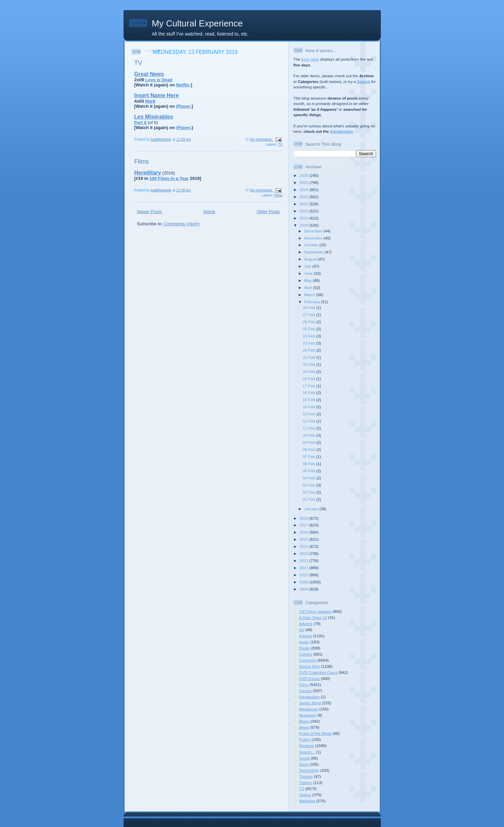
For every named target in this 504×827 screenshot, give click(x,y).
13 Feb (310, 414)
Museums (308, 715)
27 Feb (310, 315)
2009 (304, 582)
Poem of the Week (315, 733)
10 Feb (310, 435)
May (309, 280)
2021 (304, 211)
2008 (304, 589)
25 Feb (310, 329)
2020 (304, 218)
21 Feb (310, 357)
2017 (304, 525)
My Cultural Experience (198, 23)
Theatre (306, 776)
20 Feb (310, 364)
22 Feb (310, 350)
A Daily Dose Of (313, 617)
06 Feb (310, 464)
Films (142, 162)
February (313, 302)
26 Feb (310, 322)
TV (138, 63)
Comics (306, 654)
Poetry (305, 739)
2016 (304, 532)
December (314, 231)
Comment (308, 660)
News (304, 727)
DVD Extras (310, 678)
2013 (304, 553)
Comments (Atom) (182, 224)
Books (305, 648)
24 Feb (310, 336)
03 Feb (310, 485)
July (308, 266)
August (311, 259)
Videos (305, 795)
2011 (304, 568)
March (310, 295)
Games (306, 691)
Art (302, 630)
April (309, 287)
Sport (304, 764)
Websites (307, 801)
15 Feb (310, 400)
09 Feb (310, 442)
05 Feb (310, 471)
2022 (304, 204)
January (312, 509)
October (312, 245)
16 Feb (310, 392)
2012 (304, 561)
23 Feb (310, 343)
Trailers (306, 782)
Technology (309, 770)
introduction (342, 131)
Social (305, 758)
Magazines (309, 709)
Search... (307, 752)
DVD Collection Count (319, 672)
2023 (304, 197)
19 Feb (310, 371)
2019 (304, 225)
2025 (304, 182)
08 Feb (310, 449)
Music (304, 721)
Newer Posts (150, 212)
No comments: (262, 139)
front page (310, 59)
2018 (304, 518)
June (309, 273)
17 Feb (310, 386)
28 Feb (310, 307)
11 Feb (310, 428)
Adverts (306, 624)
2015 (304, 539)
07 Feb (310, 457)
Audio (304, 642)
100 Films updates (315, 611)
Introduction (310, 697)
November (314, 238)
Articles (306, 636)
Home (209, 212)
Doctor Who (310, 666)
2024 (304, 190)
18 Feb (310, 379)
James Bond (310, 703)
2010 (304, 575)
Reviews (307, 746)
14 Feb (310, 407)
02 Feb (310, 492)
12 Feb (310, 421)
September (314, 252)
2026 (304, 175)
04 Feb (310, 478)
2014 (304, 546)
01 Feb (310, 499)
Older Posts (268, 212)
